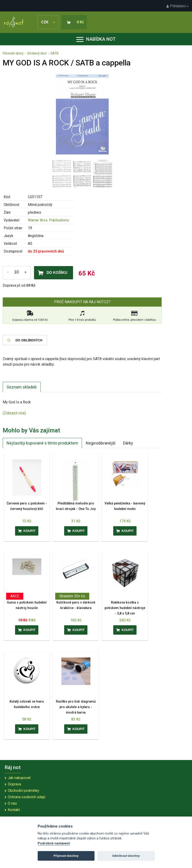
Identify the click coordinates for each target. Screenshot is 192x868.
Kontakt (14, 810)
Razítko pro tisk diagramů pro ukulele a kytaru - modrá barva (76, 707)
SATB (55, 53)
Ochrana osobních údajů (27, 797)
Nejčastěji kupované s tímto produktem (42, 443)
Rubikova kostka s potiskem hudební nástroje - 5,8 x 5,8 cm (125, 608)
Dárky (128, 443)
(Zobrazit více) (14, 413)
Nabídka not (96, 39)
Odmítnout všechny (126, 856)
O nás (12, 803)
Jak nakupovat (19, 778)
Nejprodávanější (101, 443)
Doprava (14, 784)
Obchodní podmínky (24, 791)
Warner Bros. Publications (48, 220)
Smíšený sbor (37, 53)
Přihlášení (177, 6)
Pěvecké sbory (13, 53)
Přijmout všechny (66, 856)
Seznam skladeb (22, 387)
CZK (48, 22)
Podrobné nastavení (54, 843)
